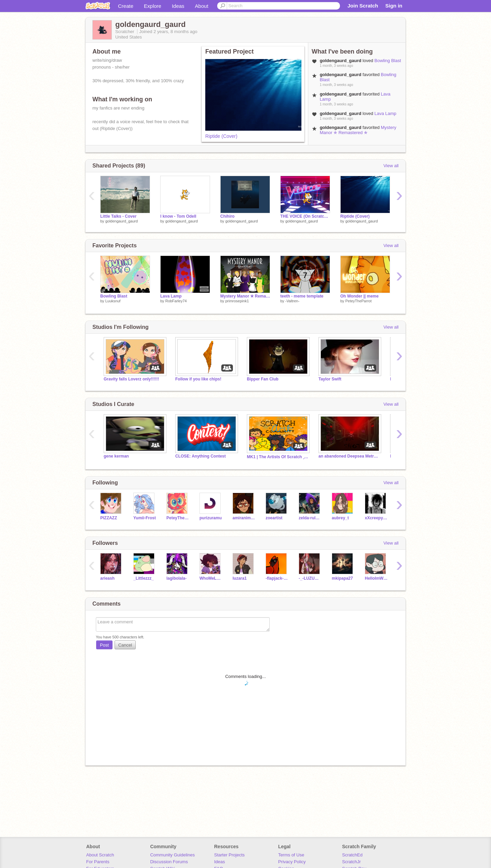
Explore (153, 6)
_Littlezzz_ (144, 578)
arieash (107, 578)
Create (126, 6)
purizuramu (211, 518)
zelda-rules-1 (310, 518)
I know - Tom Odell (178, 216)
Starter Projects (229, 855)
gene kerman (116, 456)
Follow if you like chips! (198, 379)
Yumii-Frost (145, 518)
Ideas (178, 6)
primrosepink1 (237, 301)
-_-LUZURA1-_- (310, 578)
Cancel (125, 645)
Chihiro (227, 216)
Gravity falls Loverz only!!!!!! (131, 379)
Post (104, 645)
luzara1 (240, 578)
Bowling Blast (388, 61)
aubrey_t (340, 518)
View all (391, 166)
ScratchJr (351, 862)
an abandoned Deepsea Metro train (349, 456)
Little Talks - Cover (118, 216)
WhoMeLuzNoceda (211, 578)
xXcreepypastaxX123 (376, 518)
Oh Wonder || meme (359, 296)
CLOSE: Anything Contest (200, 456)
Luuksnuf (113, 301)
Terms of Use (291, 855)
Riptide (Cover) (221, 136)
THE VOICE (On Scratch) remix (305, 216)
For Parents (98, 862)
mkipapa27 (342, 578)
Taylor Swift (330, 379)
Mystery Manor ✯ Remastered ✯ (358, 130)
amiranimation (244, 518)
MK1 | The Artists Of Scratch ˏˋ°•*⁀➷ (278, 457)
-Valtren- (292, 301)
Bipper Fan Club (263, 379)
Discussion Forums (169, 862)
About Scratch (100, 855)
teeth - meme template (302, 296)
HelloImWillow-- (376, 578)
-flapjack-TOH (277, 578)
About (202, 6)
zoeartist (274, 518)
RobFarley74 (176, 301)
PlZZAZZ (109, 518)
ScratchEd (352, 855)
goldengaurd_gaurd (122, 221)
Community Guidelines (172, 855)
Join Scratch (363, 6)
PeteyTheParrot (359, 301)
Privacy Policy (292, 862)
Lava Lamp (385, 113)
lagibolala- (176, 578)
